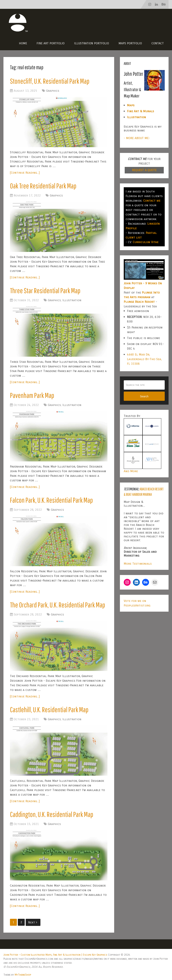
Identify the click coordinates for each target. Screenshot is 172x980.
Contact (158, 43)
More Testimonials (138, 564)
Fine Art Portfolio (51, 43)
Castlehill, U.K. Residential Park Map (49, 709)
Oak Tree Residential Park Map (43, 186)
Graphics (53, 91)
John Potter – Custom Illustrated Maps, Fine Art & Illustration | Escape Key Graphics (55, 955)
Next (33, 922)
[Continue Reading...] (25, 173)
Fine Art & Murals (140, 111)
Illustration (72, 300)
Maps (131, 105)
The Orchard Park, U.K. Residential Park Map (58, 605)
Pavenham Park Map (32, 395)
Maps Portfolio (130, 43)
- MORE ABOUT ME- (137, 138)
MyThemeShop (23, 975)
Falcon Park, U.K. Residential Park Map (51, 500)
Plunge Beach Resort (139, 302)
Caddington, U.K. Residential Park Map (52, 814)
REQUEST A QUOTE (144, 170)
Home (23, 43)
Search (144, 396)
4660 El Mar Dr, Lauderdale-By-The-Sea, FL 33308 (144, 359)
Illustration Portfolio (92, 43)
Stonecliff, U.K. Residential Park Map (50, 81)
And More (131, 471)
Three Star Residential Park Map (45, 290)
